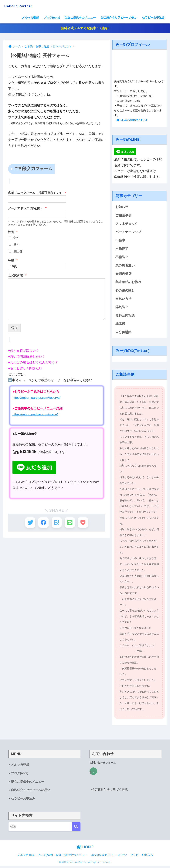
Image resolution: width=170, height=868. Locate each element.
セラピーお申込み (153, 17)
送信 (14, 328)
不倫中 (120, 241)
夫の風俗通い (125, 266)
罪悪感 (120, 325)
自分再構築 (123, 334)
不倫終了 (122, 249)
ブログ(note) (52, 17)
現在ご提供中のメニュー (80, 17)
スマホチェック (127, 224)
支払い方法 (123, 300)
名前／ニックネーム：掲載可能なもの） (37, 193)
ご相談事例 (123, 216)
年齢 (13, 260)
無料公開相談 (125, 317)
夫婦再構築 (123, 274)
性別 (13, 232)
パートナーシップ (128, 232)
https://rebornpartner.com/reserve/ (37, 398)
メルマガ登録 (30, 17)
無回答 (18, 252)
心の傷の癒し (125, 291)
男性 (16, 245)
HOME (85, 849)
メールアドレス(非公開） (27, 209)
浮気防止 (122, 308)
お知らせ (122, 207)
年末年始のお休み (128, 283)
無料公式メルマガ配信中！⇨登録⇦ (85, 28)
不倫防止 (122, 258)
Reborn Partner (22, 6)
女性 (16, 238)
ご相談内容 (17, 276)
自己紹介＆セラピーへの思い (119, 17)
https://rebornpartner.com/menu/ (35, 414)
